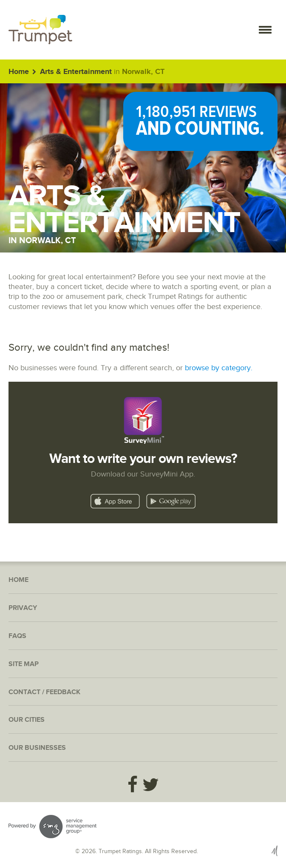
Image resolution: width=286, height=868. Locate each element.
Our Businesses (37, 748)
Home (19, 72)
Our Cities (27, 720)
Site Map (24, 664)
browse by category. (219, 368)
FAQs (17, 636)
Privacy (23, 608)
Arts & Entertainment (76, 72)
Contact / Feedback (44, 692)
